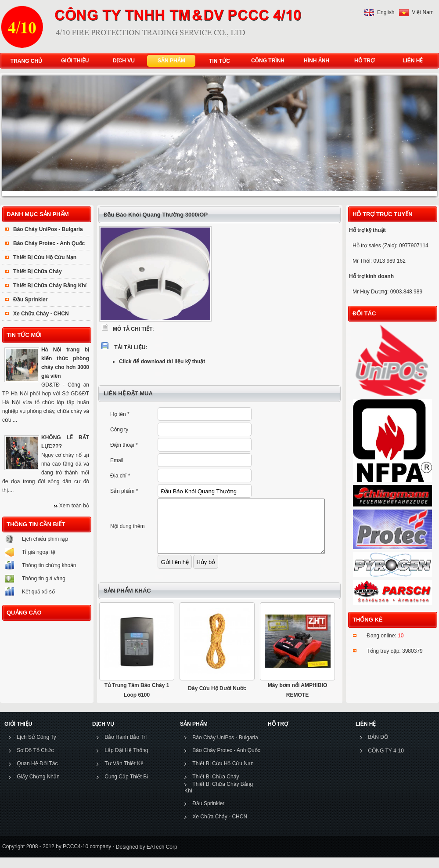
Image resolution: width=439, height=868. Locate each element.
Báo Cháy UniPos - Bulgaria (48, 229)
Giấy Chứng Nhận (38, 787)
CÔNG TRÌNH (268, 61)
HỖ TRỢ (362, 61)
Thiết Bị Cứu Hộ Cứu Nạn (45, 257)
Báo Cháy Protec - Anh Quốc (49, 243)
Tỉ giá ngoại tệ (39, 552)
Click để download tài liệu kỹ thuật (162, 362)
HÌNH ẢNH (315, 61)
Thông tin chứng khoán (49, 565)
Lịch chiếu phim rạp (45, 539)
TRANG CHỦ (26, 61)
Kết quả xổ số (38, 592)
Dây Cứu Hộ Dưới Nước (217, 699)
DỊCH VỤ (122, 61)
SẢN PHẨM (169, 61)
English (386, 12)
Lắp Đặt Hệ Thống (126, 761)
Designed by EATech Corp (146, 857)
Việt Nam (423, 12)
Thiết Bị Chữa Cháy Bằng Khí (50, 286)
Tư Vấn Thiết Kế (124, 774)
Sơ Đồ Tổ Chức (35, 761)
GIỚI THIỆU (73, 61)
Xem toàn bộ (74, 506)
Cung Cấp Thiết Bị (126, 787)
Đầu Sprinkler (30, 300)
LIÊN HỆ (411, 61)
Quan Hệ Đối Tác (37, 774)
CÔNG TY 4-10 (386, 761)
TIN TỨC (219, 61)
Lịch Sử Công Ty (36, 748)
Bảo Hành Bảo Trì (126, 748)
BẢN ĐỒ (378, 748)
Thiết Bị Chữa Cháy (38, 271)
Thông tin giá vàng (44, 579)
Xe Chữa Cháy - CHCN (41, 314)
